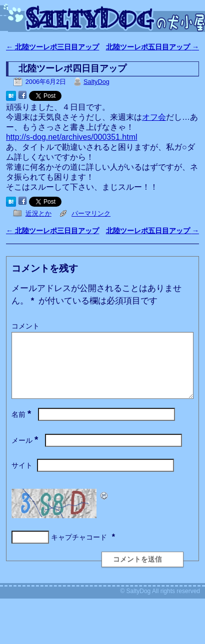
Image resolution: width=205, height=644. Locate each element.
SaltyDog (96, 82)
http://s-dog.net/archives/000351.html (72, 137)
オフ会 (154, 117)
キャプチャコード (79, 549)
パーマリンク (91, 213)
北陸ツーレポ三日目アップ (52, 47)
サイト (22, 477)
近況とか (38, 213)
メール (26, 452)
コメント (25, 326)
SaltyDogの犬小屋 (106, 18)
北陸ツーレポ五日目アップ (152, 47)
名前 (22, 426)
